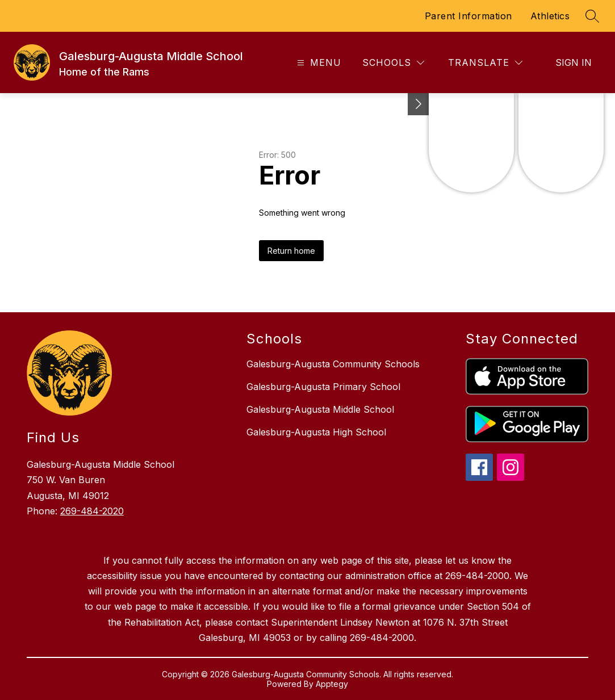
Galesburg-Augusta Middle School (320, 409)
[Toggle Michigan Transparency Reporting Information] (419, 104)
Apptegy (332, 684)
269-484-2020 (92, 511)
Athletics (550, 16)
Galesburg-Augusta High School (316, 432)
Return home (291, 251)
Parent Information (468, 16)
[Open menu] (318, 63)
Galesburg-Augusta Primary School (323, 387)
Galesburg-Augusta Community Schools (333, 364)
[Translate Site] (485, 63)
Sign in (574, 62)
